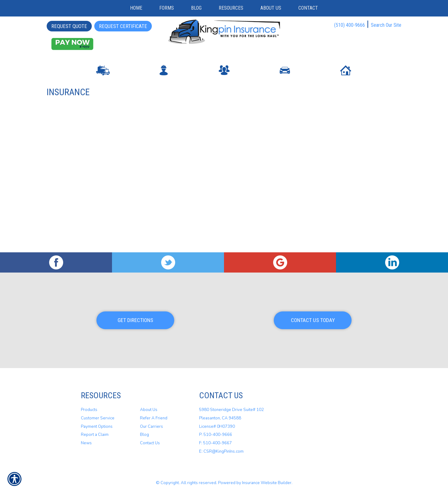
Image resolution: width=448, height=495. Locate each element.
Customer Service (98, 418)
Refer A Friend (154, 418)
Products (89, 410)
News (86, 443)
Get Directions (135, 320)
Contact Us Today (313, 320)
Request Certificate (123, 26)
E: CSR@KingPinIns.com (221, 451)
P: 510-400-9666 (216, 435)
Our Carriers (152, 426)
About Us (149, 410)
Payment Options (97, 426)
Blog (145, 435)
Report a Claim (95, 435)
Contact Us (150, 443)
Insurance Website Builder (267, 483)
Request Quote (69, 26)
